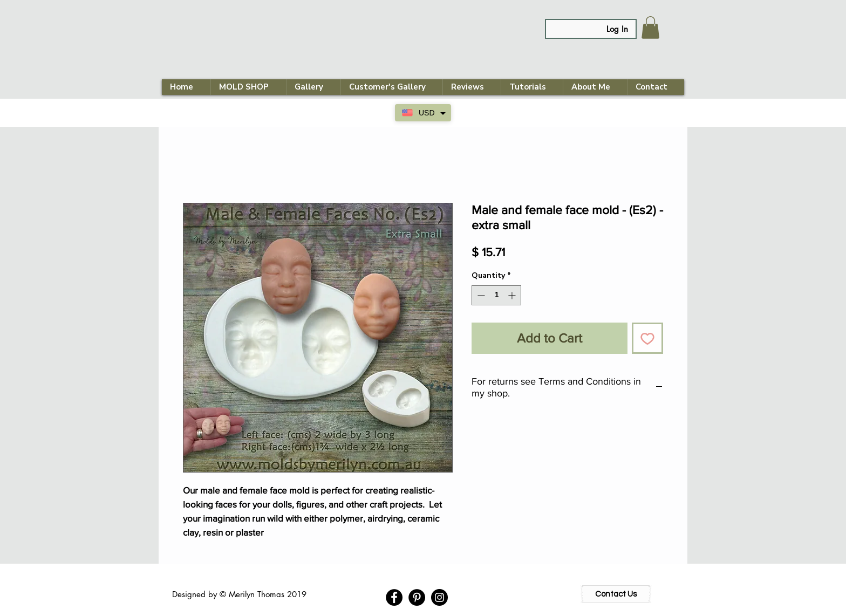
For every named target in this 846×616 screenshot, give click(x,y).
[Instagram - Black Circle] (439, 597)
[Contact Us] (616, 594)
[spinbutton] (496, 295)
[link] (650, 28)
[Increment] (513, 295)
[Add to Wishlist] (647, 338)
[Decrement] (480, 295)
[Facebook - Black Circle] (394, 597)
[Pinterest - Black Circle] (417, 597)
